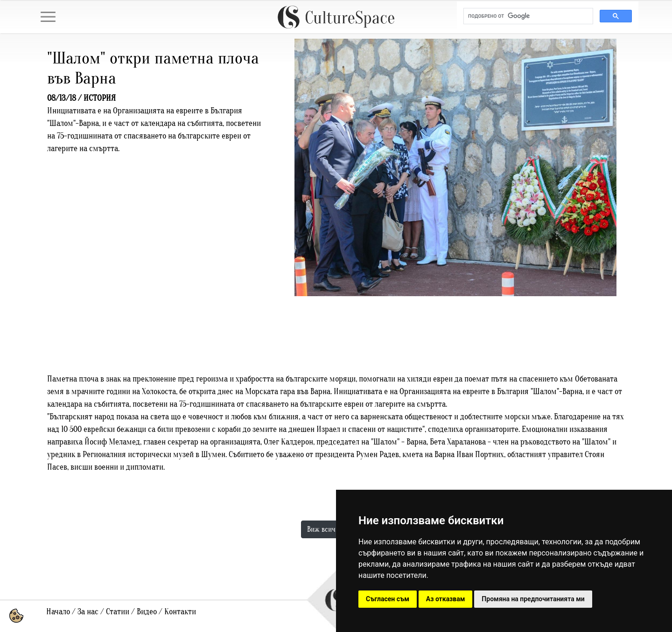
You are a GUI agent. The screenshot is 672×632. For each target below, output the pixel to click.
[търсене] (527, 16)
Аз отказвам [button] (446, 599)
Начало (58, 612)
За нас (88, 612)
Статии (118, 612)
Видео (147, 612)
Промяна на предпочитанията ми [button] (533, 599)
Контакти (180, 612)
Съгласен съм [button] (388, 599)
